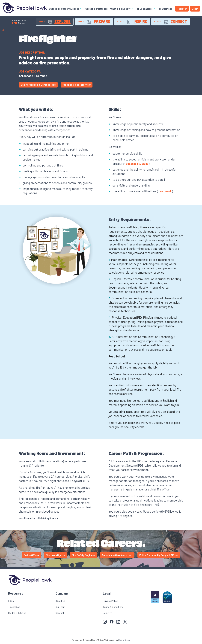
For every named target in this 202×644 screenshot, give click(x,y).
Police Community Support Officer (159, 555)
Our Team (60, 607)
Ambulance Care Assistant (117, 555)
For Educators (145, 9)
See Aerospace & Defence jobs (38, 85)
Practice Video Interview (77, 85)
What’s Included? (122, 9)
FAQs (11, 601)
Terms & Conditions (113, 607)
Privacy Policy (110, 601)
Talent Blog (14, 607)
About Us (60, 601)
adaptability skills (137, 164)
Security (107, 613)
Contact (60, 613)
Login (195, 9)
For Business (165, 9)
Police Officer (31, 555)
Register (182, 9)
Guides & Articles (17, 613)
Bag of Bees (124, 640)
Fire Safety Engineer (83, 555)
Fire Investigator (55, 555)
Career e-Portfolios (97, 9)
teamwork (165, 191)
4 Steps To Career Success (66, 9)
